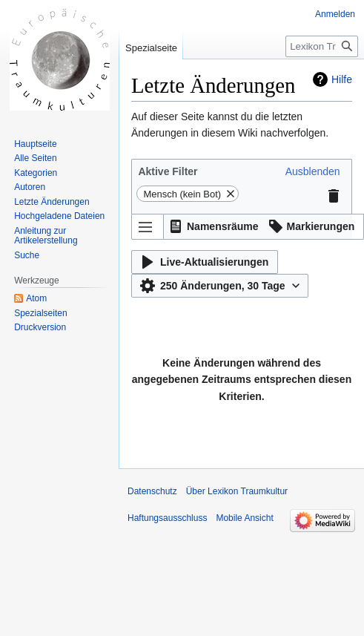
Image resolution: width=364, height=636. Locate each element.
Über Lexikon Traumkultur (237, 491)
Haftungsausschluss (167, 518)
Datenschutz (152, 491)
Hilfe (342, 79)
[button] (313, 171)
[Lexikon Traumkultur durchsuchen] (322, 46)
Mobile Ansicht (244, 518)
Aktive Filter (168, 171)
